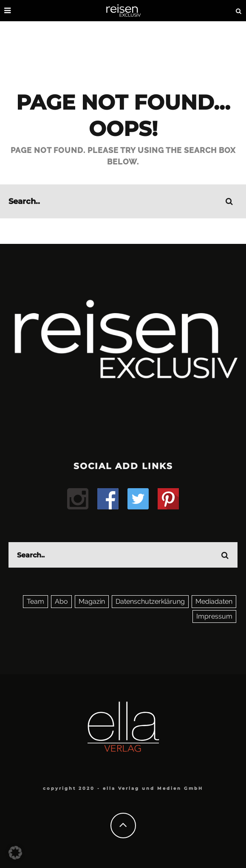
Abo (61, 601)
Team (35, 601)
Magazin (92, 601)
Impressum (214, 616)
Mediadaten (214, 601)
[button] (15, 853)
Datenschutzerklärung (150, 601)
